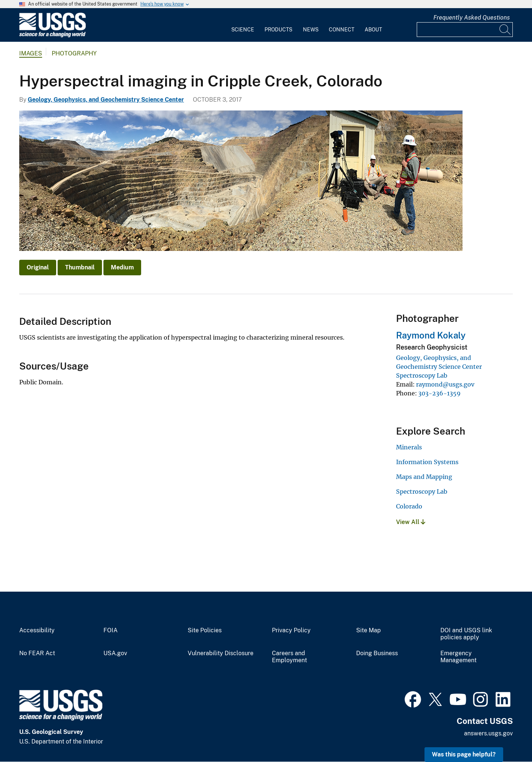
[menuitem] (243, 25)
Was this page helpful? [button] (464, 754)
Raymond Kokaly (431, 335)
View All (411, 522)
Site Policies (205, 630)
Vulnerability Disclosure (221, 653)
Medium (122, 267)
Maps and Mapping (424, 477)
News (311, 30)
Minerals (409, 447)
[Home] (52, 36)
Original (38, 267)
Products (278, 30)
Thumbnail (80, 267)
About (373, 30)
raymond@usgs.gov (445, 384)
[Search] (505, 30)
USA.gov (115, 653)
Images (31, 53)
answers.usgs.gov (488, 733)
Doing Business (377, 653)
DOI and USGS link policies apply (466, 634)
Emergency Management (458, 657)
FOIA (110, 630)
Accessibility (37, 630)
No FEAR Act (37, 653)
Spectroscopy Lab (422, 375)
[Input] (465, 30)
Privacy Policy (291, 630)
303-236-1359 (439, 393)
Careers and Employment (289, 657)
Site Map (369, 630)
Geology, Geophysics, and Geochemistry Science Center (106, 100)
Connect (342, 30)
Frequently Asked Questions (472, 18)
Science (243, 30)
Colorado (409, 506)
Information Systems (427, 462)
